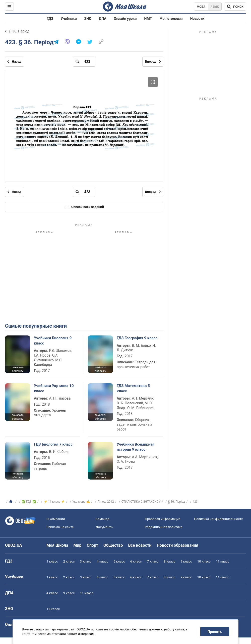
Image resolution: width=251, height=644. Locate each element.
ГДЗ (50, 19)
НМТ (148, 19)
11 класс (223, 561)
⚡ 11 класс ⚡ (54, 502)
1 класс (52, 561)
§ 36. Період (19, 31)
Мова (201, 7)
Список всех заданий (84, 207)
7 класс (153, 561)
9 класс (186, 561)
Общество (113, 545)
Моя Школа (57, 545)
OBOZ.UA (14, 545)
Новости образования (177, 545)
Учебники (69, 19)
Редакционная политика (164, 527)
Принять (215, 632)
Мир (78, 545)
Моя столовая (171, 19)
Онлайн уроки (125, 19)
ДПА (103, 19)
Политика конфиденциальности (219, 519)
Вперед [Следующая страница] (151, 61)
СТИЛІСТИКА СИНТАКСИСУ (141, 502)
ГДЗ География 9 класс (137, 338)
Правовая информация (163, 519)
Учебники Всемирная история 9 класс (136, 447)
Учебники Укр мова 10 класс (54, 388)
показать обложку (17, 369)
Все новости (140, 545)
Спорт (92, 545)
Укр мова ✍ (81, 502)
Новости (197, 19)
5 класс (119, 561)
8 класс (169, 561)
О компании (56, 519)
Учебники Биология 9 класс (53, 340)
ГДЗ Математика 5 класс (133, 388)
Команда (103, 519)
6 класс (136, 561)
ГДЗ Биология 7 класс (53, 444)
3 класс (86, 561)
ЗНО (88, 19)
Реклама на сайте (60, 527)
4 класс (102, 561)
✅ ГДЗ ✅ (29, 502)
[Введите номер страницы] (84, 62)
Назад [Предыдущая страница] (17, 61)
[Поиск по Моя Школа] (235, 7)
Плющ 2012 (106, 502)
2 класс (69, 561)
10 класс (204, 561)
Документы (105, 527)
